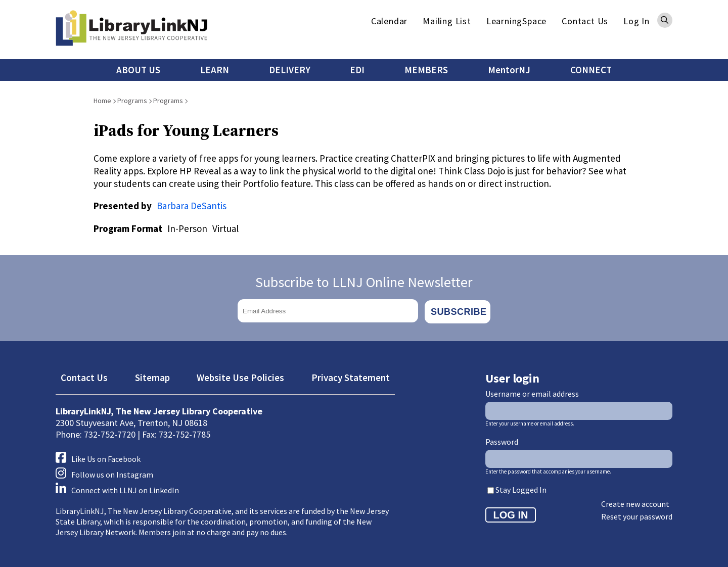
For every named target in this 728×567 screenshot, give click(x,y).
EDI (357, 70)
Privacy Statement (351, 376)
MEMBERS (426, 70)
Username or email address (532, 392)
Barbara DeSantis (192, 206)
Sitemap (152, 376)
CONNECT (591, 70)
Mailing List (447, 21)
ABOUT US (138, 70)
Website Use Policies (240, 376)
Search (665, 20)
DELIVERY (290, 70)
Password (502, 440)
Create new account (635, 502)
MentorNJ (509, 70)
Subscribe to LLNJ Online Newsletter (364, 282)
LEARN (215, 70)
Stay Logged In (521, 488)
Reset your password (637, 515)
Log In (636, 21)
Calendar (389, 21)
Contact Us (585, 21)
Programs (132, 101)
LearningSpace (516, 21)
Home (102, 101)
